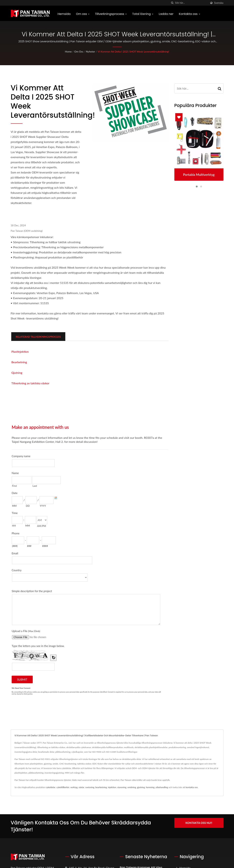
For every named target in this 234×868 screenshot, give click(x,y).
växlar (81, 787)
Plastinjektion (20, 352)
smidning (132, 787)
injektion (112, 787)
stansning (122, 787)
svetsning (90, 787)
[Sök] (172, 3)
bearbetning (101, 787)
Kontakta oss (190, 14)
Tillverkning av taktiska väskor (30, 383)
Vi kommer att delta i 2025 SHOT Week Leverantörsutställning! (133, 51)
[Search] (191, 3)
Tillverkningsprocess (111, 14)
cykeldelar (51, 787)
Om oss (83, 14)
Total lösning (143, 14)
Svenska (219, 3)
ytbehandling (162, 787)
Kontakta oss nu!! (199, 823)
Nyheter (90, 51)
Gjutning (17, 373)
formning (150, 787)
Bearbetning (19, 362)
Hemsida (64, 14)
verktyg (74, 787)
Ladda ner (166, 14)
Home (68, 51)
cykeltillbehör (63, 787)
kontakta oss (192, 787)
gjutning (141, 787)
